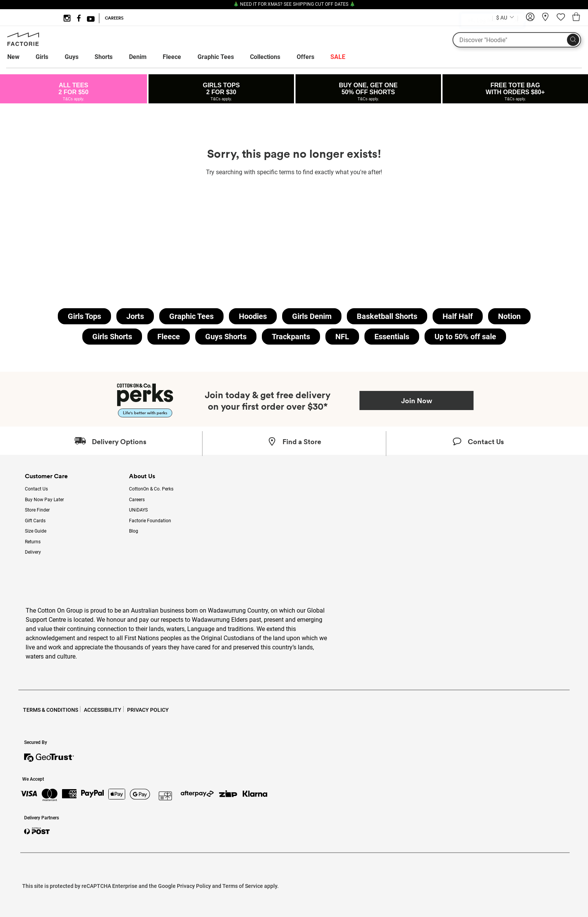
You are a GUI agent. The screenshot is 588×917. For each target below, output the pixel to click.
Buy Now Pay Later (44, 500)
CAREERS (114, 18)
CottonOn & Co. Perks (151, 489)
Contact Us (36, 489)
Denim (138, 57)
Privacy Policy (194, 886)
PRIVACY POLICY (148, 710)
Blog (134, 531)
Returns (33, 542)
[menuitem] (20, 57)
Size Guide (36, 531)
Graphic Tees (216, 57)
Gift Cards (35, 521)
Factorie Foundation (150, 521)
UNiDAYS (138, 510)
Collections (265, 57)
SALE (338, 57)
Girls (42, 57)
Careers (137, 500)
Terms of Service (243, 886)
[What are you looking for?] (517, 40)
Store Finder (37, 510)
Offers (305, 57)
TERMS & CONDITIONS (51, 710)
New (13, 57)
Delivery (33, 552)
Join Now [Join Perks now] (417, 400)
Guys (72, 57)
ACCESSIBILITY (103, 710)
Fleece (172, 57)
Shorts (104, 57)
